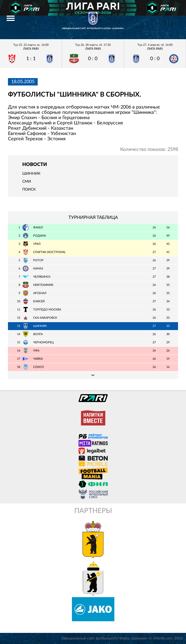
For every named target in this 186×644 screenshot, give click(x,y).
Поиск (29, 190)
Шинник (31, 174)
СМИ (27, 182)
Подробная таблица (93, 375)
